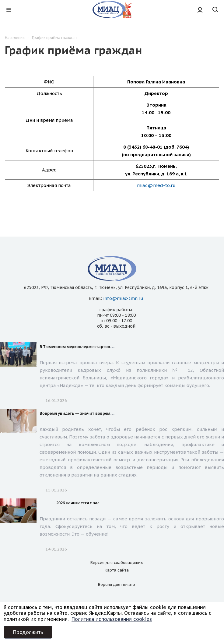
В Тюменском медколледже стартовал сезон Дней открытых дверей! (107, 347)
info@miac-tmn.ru (123, 298)
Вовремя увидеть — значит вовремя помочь (84, 413)
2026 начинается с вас (78, 503)
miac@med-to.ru (156, 185)
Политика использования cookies (112, 619)
